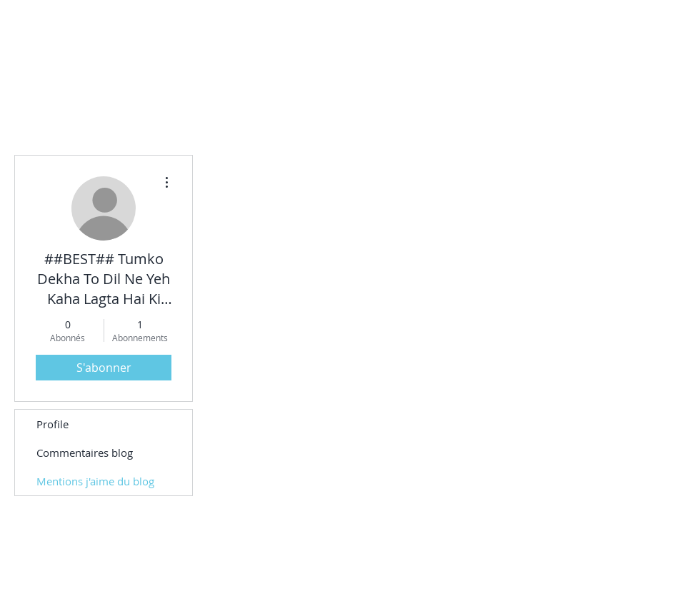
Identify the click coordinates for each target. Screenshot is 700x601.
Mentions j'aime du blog (95, 481)
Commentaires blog (85, 453)
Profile (52, 424)
